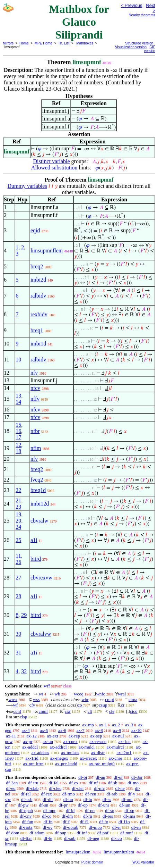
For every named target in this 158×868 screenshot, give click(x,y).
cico (134, 711)
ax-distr (98, 753)
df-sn (44, 805)
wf (15, 705)
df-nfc (99, 788)
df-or (118, 777)
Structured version (139, 43)
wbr (85, 699)
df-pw (23, 805)
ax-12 (32, 736)
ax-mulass (70, 753)
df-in (88, 799)
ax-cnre (116, 758)
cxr (68, 711)
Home (24, 43)
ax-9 (117, 730)
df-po (90, 811)
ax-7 (81, 730)
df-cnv (26, 816)
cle (112, 711)
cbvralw (39, 521)
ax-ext (52, 736)
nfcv (35, 388)
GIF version (150, 49)
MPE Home (43, 43)
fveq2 (37, 480)
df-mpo (95, 827)
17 (18, 437)
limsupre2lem (78, 852)
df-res (108, 816)
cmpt (109, 699)
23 (18, 507)
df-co (47, 816)
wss (36, 699)
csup (103, 705)
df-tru (33, 783)
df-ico (117, 838)
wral (122, 694)
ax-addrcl (58, 747)
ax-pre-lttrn (33, 764)
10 (18, 360)
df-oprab (71, 827)
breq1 (37, 330)
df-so (110, 811)
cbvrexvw (41, 578)
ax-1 (103, 725)
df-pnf (103, 833)
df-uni (104, 805)
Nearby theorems (142, 15)
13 (18, 396)
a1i (34, 540)
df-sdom (37, 833)
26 (18, 562)
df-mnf (126, 833)
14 (18, 402)
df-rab (112, 794)
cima (133, 699)
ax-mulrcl (115, 747)
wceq (78, 694)
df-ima (129, 816)
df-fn (48, 822)
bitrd (36, 559)
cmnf (43, 711)
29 (24, 615)
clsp (23, 717)
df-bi (83, 777)
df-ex (74, 783)
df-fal (54, 783)
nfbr (35, 431)
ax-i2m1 (124, 753)
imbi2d (38, 280)
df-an (100, 777)
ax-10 (137, 730)
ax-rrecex (89, 758)
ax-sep (96, 736)
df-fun (28, 822)
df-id (70, 811)
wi (41, 694)
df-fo (104, 822)
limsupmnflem (47, 251)
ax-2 (116, 725)
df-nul (127, 799)
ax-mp (88, 725)
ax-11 (11, 736)
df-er (117, 827)
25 (18, 540)
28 (18, 596)
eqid (35, 230)
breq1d (38, 490)
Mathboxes (84, 43)
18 (18, 451)
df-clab (32, 788)
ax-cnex (71, 741)
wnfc (100, 694)
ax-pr (28, 741)
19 (18, 514)
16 (18, 431)
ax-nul (118, 736)
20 (18, 521)
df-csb (27, 799)
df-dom (12, 833)
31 (18, 653)
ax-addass (40, 753)
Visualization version (131, 47)
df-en (136, 827)
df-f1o (124, 822)
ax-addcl (30, 747)
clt (90, 711)
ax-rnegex (59, 758)
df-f (66, 822)
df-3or (137, 777)
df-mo (133, 783)
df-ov (47, 827)
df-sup (60, 833)
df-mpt (49, 811)
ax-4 (26, 730)
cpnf (17, 711)
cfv (32, 705)
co (80, 705)
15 (18, 425)
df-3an (12, 783)
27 (18, 578)
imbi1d (38, 344)
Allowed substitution (54, 168)
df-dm (67, 816)
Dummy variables (27, 186)
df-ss (107, 799)
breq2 (37, 266)
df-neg (93, 838)
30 (18, 634)
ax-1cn (125, 741)
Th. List (64, 43)
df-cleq (55, 788)
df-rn (88, 816)
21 (18, 500)
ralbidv (38, 296)
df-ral (26, 794)
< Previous (132, 5)
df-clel (78, 788)
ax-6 (62, 730)
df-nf (93, 783)
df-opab (26, 811)
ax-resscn (98, 741)
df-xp (129, 811)
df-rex (46, 794)
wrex (13, 699)
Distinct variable (51, 161)
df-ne (120, 788)
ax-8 (99, 730)
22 (18, 490)
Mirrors (8, 43)
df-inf (82, 833)
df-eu (11, 788)
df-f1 (85, 822)
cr (123, 705)
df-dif (48, 799)
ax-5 (44, 730)
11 (18, 556)
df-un (68, 799)
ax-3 (129, 725)
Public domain (92, 862)
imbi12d (40, 504)
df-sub (70, 838)
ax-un (48, 741)
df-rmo (69, 794)
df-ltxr (26, 838)
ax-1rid (32, 758)
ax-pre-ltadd (66, 764)
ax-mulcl (87, 747)
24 (18, 527)
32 (24, 671)
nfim (36, 448)
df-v (132, 794)
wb (58, 694)
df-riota (26, 827)
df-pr (63, 805)
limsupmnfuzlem (119, 852)
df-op (83, 805)
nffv (35, 399)
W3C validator (143, 862)
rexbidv (39, 314)
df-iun (125, 805)
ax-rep (74, 736)
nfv (34, 373)
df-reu (91, 794)
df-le (48, 838)
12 (18, 445)
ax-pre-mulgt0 (102, 764)
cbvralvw (41, 634)
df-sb (113, 783)
